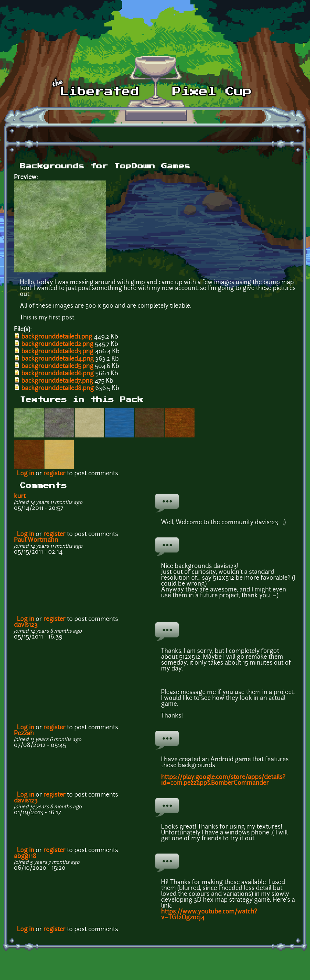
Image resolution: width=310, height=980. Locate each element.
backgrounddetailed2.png (57, 344)
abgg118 (25, 856)
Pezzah (24, 734)
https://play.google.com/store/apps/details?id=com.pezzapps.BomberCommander (223, 780)
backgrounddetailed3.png (57, 352)
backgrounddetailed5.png (57, 366)
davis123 (26, 625)
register (54, 474)
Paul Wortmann (36, 540)
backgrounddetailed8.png (58, 389)
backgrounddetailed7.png (57, 381)
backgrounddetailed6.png (58, 374)
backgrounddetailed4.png (58, 359)
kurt (20, 497)
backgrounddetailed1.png (57, 337)
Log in (26, 474)
